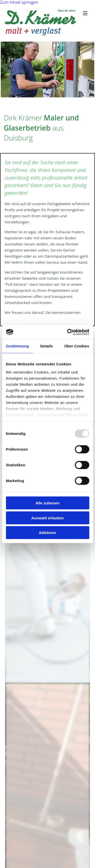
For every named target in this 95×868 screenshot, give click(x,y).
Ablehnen (47, 533)
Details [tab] (47, 346)
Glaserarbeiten (31, 695)
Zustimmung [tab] (17, 346)
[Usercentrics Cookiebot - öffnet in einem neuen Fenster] (68, 332)
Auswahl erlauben (47, 518)
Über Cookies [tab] (77, 346)
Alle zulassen (48, 503)
